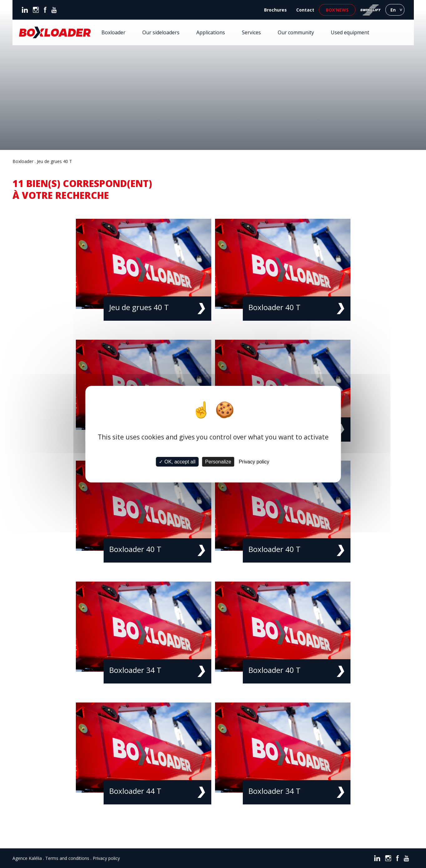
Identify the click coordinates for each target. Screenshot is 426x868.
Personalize (218, 462)
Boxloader (113, 32)
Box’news (337, 10)
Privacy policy (106, 858)
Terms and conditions (67, 858)
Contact (305, 10)
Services (251, 32)
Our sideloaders (161, 32)
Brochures (275, 10)
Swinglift (370, 10)
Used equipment (350, 32)
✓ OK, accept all (177, 462)
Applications (211, 32)
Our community (296, 32)
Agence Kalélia (27, 858)
